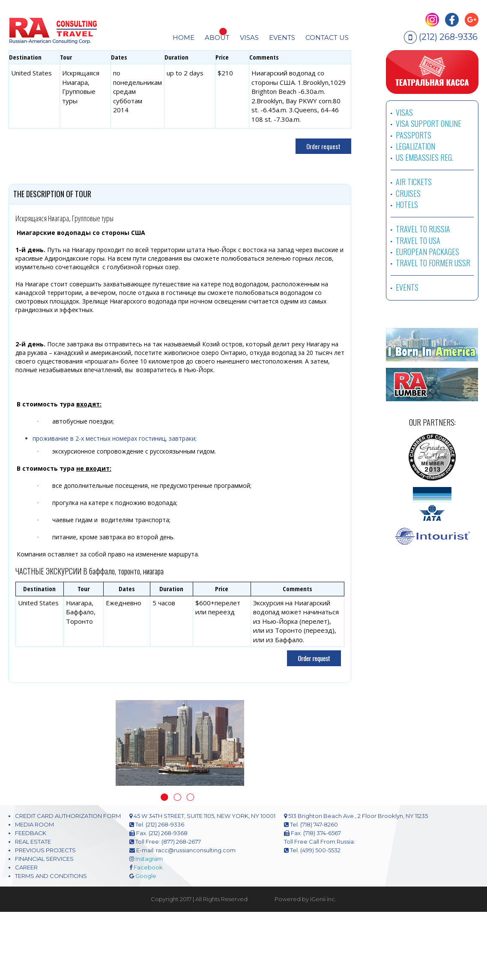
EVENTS (282, 38)
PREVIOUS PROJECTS (45, 919)
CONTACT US (327, 38)
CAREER (26, 936)
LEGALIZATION (415, 215)
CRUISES (408, 262)
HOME (184, 38)
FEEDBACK (31, 902)
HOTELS (407, 273)
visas (249, 38)
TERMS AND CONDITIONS (51, 944)
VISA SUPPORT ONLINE (429, 192)
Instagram (149, 927)
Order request (323, 215)
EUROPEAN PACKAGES (427, 320)
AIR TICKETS (414, 250)
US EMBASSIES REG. (424, 226)
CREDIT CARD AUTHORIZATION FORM (68, 884)
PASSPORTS (414, 203)
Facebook (148, 936)
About (217, 38)
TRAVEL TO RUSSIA (423, 298)
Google (146, 944)
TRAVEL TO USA (418, 309)
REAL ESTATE (33, 910)
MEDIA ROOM (34, 893)
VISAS (404, 181)
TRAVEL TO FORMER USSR (433, 331)
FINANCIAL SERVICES (44, 927)
